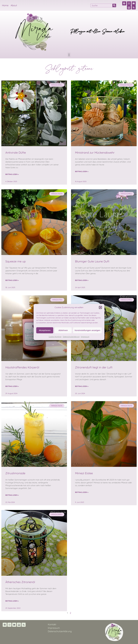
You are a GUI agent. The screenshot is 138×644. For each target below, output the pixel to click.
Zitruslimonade (15, 473)
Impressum (85, 337)
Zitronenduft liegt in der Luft (94, 367)
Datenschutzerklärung (71, 337)
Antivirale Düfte (16, 153)
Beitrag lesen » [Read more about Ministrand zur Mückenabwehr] (82, 171)
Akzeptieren (45, 330)
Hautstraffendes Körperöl (22, 367)
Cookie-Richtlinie (55, 337)
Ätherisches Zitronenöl (20, 582)
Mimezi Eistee (84, 473)
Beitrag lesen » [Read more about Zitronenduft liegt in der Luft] (82, 386)
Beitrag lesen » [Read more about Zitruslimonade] (12, 495)
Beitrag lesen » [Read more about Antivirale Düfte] (12, 174)
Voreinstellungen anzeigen (87, 330)
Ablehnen (63, 330)
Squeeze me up (16, 261)
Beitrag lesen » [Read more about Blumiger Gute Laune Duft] (82, 280)
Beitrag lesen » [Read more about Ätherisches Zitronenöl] (12, 601)
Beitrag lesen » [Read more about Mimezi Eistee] (82, 492)
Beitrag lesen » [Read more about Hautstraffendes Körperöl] (12, 386)
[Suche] (114, 5)
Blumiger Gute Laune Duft (92, 261)
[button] (100, 307)
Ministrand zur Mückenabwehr (95, 153)
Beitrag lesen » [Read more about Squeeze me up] (12, 280)
